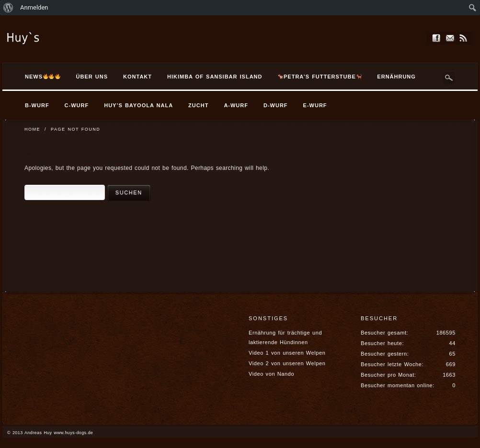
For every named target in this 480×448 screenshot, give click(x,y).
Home (32, 129)
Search (449, 78)
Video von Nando (271, 374)
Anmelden (34, 7)
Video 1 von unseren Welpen (287, 353)
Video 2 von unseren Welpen (287, 363)
